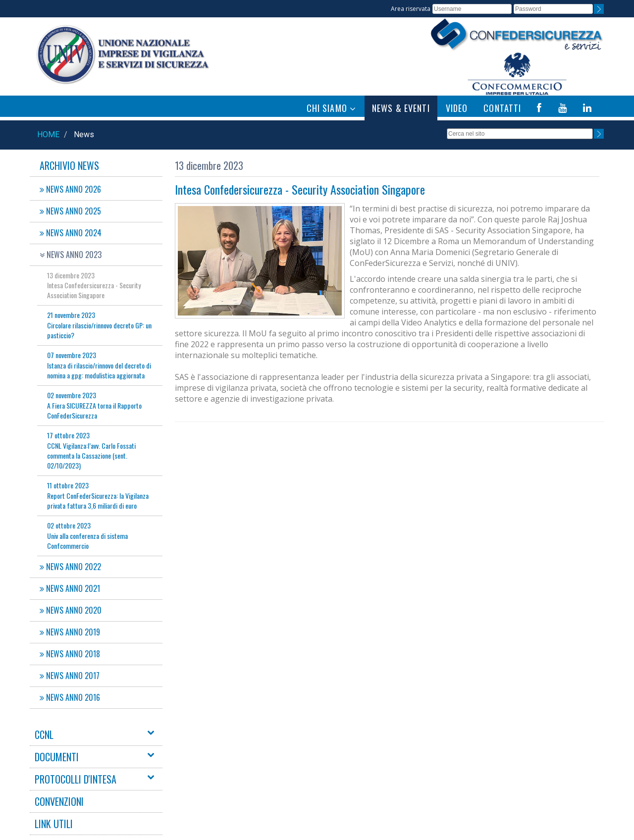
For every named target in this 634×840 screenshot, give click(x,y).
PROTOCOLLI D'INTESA (76, 779)
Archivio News (69, 165)
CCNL (44, 735)
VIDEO (457, 108)
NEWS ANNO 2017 (70, 676)
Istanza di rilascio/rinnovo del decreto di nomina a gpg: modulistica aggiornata (99, 365)
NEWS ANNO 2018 (70, 654)
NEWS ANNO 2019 (70, 632)
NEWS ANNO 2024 (71, 233)
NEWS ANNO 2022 (70, 567)
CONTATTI (502, 108)
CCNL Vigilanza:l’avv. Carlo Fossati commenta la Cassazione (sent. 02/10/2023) (91, 450)
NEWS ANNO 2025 (70, 211)
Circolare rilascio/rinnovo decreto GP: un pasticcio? (99, 325)
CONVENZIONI (59, 801)
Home (48, 134)
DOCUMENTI (57, 757)
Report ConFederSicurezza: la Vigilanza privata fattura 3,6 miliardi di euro (98, 495)
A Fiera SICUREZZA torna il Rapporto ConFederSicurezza (94, 405)
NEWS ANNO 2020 (71, 610)
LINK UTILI (54, 824)
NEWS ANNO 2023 (71, 255)
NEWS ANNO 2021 (70, 588)
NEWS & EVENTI (401, 108)
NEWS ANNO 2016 (70, 697)
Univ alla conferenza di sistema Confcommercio (87, 535)
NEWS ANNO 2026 (70, 189)
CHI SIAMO (331, 108)
